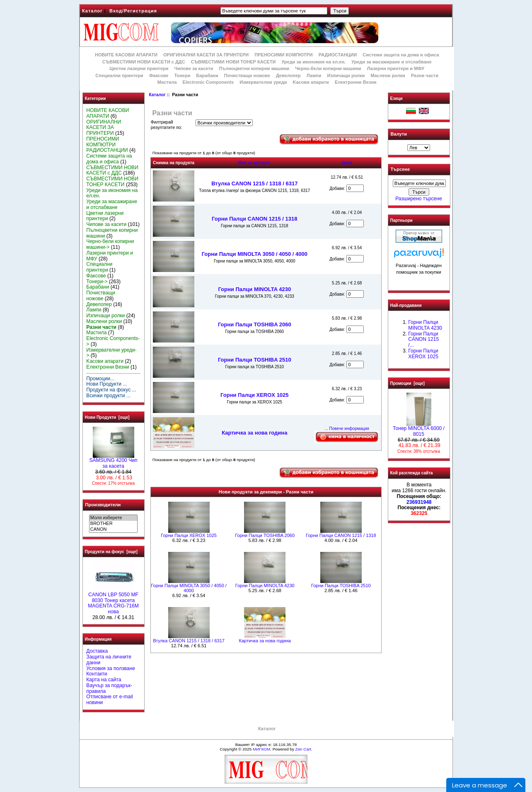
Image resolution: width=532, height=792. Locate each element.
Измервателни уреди (263, 82)
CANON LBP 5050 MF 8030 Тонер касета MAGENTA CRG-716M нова (113, 601)
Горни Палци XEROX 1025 (255, 395)
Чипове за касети (193, 68)
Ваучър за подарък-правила (109, 688)
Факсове (159, 75)
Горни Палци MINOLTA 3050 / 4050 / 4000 (255, 254)
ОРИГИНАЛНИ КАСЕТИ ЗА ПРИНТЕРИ (206, 55)
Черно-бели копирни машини (328, 68)
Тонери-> (97, 282)
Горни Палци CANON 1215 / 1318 (254, 219)
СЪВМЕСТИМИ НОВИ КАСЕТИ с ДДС (144, 62)
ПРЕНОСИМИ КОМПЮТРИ (283, 55)
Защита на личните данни (109, 660)
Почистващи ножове (247, 75)
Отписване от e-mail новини (109, 700)
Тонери (182, 75)
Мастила (167, 82)
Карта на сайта (104, 680)
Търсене (400, 170)
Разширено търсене (418, 199)
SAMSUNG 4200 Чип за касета (113, 461)
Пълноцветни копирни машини (254, 68)
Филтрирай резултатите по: (167, 125)
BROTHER (113, 524)
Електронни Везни (356, 82)
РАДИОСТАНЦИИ (338, 55)
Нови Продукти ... (106, 384)
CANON (113, 530)
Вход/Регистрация (133, 11)
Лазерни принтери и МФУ (396, 68)
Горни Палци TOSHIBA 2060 (255, 324)
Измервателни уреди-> (111, 353)
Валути (399, 134)
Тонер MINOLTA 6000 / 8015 (419, 429)
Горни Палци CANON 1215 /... (423, 340)
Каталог (92, 11)
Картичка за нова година (254, 433)
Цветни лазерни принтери (139, 68)
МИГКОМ (261, 749)
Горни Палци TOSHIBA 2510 (255, 360)
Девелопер (288, 75)
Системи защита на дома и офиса (401, 55)
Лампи (314, 75)
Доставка (97, 651)
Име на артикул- (254, 163)
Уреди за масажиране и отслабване (391, 62)
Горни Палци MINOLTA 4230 (254, 289)
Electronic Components (208, 82)
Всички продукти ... (108, 396)
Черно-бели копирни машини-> (110, 244)
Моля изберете (113, 518)
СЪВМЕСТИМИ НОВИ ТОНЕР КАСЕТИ (233, 62)
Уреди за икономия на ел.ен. (313, 62)
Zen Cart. (304, 749)
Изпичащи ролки (346, 75)
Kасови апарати (311, 82)
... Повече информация (347, 429)
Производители (103, 505)
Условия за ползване (111, 668)
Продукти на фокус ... (111, 390)
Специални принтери (119, 75)
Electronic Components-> (113, 341)
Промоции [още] (407, 383)
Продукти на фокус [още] (111, 552)
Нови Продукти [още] (107, 417)
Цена (347, 163)
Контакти (97, 674)
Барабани (207, 75)
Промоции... (100, 379)
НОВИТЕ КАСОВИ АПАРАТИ (126, 55)
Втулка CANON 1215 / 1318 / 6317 (254, 183)
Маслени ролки (388, 75)
